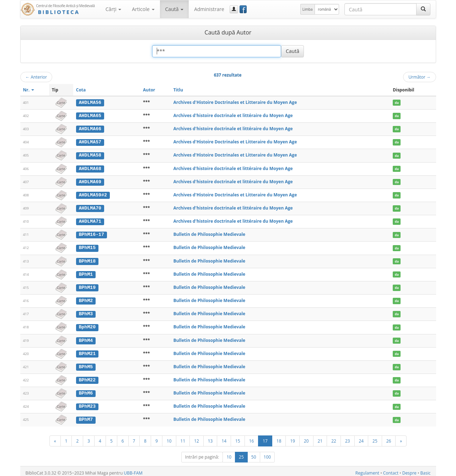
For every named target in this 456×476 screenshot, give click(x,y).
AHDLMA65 (90, 116)
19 (293, 437)
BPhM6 (86, 390)
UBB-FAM (133, 469)
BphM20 (87, 325)
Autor (149, 90)
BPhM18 (87, 259)
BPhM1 (86, 273)
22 (334, 437)
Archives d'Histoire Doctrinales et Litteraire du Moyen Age (235, 102)
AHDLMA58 (90, 155)
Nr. (29, 90)
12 (197, 437)
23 (348, 437)
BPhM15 (87, 246)
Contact (391, 469)
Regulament (367, 469)
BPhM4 (86, 338)
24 (361, 437)
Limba (308, 9)
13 (210, 437)
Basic (426, 469)
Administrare (209, 9)
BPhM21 (87, 351)
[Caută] (423, 9)
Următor (419, 77)
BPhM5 (86, 364)
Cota (81, 90)
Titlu (178, 90)
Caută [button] (175, 9)
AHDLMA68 (90, 168)
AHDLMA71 (90, 220)
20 (306, 437)
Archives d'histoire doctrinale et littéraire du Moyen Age (233, 115)
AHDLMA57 (90, 142)
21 (320, 437)
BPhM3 (86, 312)
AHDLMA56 (90, 102)
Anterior (36, 77)
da (397, 103)
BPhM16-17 (92, 233)
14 (224, 437)
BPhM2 (86, 298)
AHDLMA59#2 (93, 194)
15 (238, 437)
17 (265, 437)
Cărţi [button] (113, 9)
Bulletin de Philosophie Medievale (210, 233)
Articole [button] (143, 9)
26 (389, 437)
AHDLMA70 (90, 207)
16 (252, 437)
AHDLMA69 (90, 181)
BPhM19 (87, 286)
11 (183, 437)
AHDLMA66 (90, 128)
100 (267, 453)
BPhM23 (87, 403)
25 (375, 437)
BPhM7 (86, 416)
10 (169, 437)
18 (279, 437)
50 (254, 453)
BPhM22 (87, 377)
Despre (409, 469)
